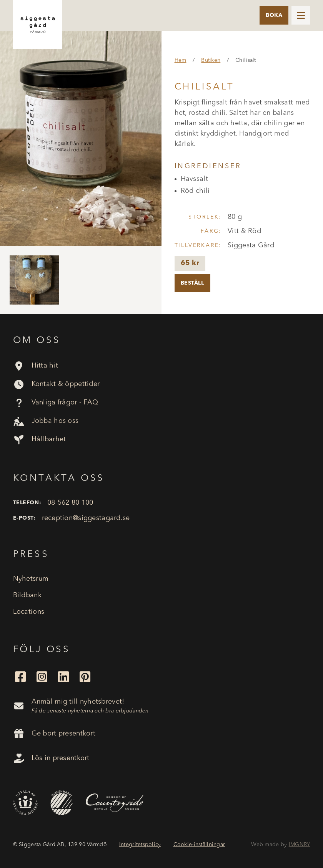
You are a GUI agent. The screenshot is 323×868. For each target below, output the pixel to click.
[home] (38, 25)
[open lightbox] (81, 138)
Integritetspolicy (140, 845)
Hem (181, 60)
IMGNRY (300, 845)
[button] (301, 15)
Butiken (211, 60)
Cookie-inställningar (199, 845)
